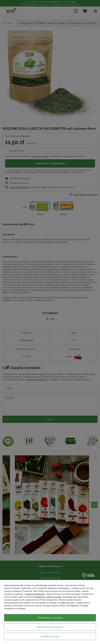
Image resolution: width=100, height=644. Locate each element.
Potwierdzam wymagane (50, 627)
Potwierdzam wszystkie (50, 618)
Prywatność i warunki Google (48, 597)
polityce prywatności (35, 594)
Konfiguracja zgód (50, 636)
